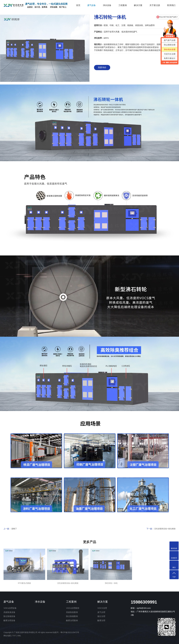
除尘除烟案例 (72, 616)
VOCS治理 (102, 608)
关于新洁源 (155, 5)
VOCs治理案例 (73, 608)
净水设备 (107, 5)
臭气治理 (101, 612)
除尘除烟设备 (9, 616)
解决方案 (138, 5)
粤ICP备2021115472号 (70, 632)
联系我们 (171, 5)
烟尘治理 (101, 616)
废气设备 (92, 5)
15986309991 (144, 602)
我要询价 (102, 67)
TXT (14, 636)
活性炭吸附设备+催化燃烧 (165, 529)
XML (19, 636)
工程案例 (123, 5)
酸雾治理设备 (9, 620)
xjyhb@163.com (144, 608)
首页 (78, 5)
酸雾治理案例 (72, 620)
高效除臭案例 (72, 612)
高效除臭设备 (9, 612)
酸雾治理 (101, 620)
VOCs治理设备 (10, 608)
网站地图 (7, 636)
